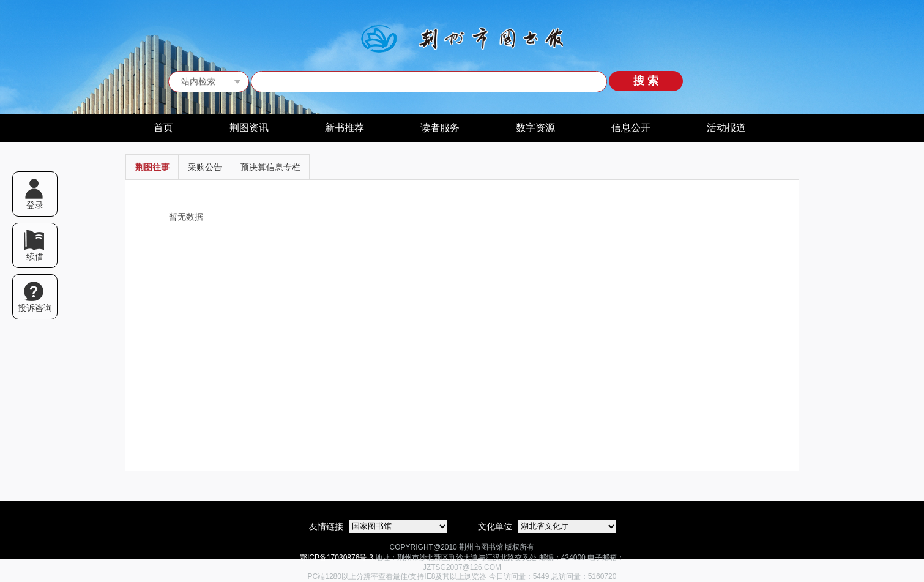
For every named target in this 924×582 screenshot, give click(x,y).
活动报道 (726, 128)
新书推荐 (345, 128)
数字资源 (535, 128)
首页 (163, 128)
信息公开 (631, 128)
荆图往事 (152, 167)
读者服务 (440, 128)
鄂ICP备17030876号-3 (337, 558)
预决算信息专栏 (270, 167)
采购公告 (205, 167)
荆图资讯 (249, 128)
